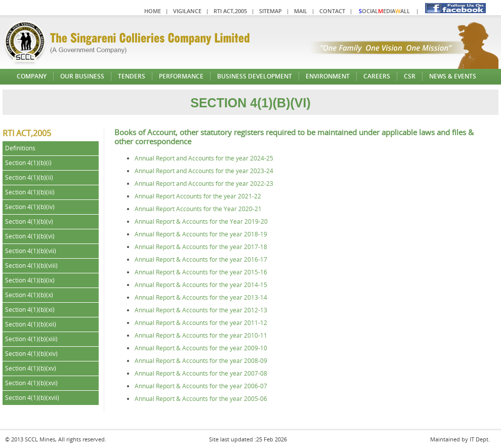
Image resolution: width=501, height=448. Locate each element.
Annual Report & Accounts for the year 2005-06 (201, 399)
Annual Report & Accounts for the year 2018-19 (201, 234)
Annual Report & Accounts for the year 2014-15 (201, 285)
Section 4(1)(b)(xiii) (31, 339)
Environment (328, 76)
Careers (377, 76)
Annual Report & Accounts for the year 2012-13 (201, 310)
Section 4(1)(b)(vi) (30, 236)
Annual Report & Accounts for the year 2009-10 (201, 348)
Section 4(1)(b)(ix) (30, 280)
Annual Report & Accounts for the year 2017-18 (201, 247)
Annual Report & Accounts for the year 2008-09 (201, 361)
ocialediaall (384, 11)
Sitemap (270, 11)
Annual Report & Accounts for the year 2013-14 (201, 297)
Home (153, 11)
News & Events (453, 76)
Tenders (132, 76)
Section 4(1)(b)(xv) (31, 368)
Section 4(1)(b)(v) (29, 221)
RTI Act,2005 (230, 11)
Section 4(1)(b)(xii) (31, 324)
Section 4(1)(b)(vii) (31, 251)
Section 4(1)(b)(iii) (30, 192)
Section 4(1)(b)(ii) (29, 177)
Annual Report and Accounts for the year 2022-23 (204, 184)
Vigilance (187, 11)
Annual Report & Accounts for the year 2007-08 (201, 373)
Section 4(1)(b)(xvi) (31, 383)
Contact (332, 11)
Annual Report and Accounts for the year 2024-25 (204, 158)
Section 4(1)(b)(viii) (31, 266)
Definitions (20, 148)
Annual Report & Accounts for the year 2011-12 (201, 323)
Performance (181, 76)
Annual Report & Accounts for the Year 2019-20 (201, 221)
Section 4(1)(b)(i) (28, 163)
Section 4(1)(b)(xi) (30, 310)
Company (32, 76)
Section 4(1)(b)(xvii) (32, 398)
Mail (301, 11)
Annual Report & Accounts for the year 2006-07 (201, 386)
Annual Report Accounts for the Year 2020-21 (198, 209)
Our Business (82, 76)
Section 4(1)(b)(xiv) (31, 354)
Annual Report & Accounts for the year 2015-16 (201, 272)
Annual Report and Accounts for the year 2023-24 (204, 171)
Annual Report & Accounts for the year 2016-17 (201, 259)
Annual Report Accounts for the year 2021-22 (198, 196)
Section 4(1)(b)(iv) (30, 207)
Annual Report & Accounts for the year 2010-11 (201, 335)
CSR (410, 76)
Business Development (255, 76)
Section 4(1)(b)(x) (29, 295)
